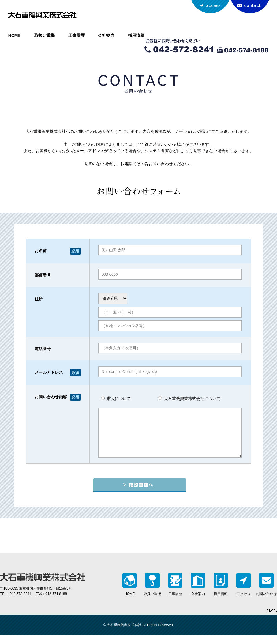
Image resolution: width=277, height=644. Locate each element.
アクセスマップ (210, 7)
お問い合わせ (250, 7)
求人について (116, 399)
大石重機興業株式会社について (189, 399)
